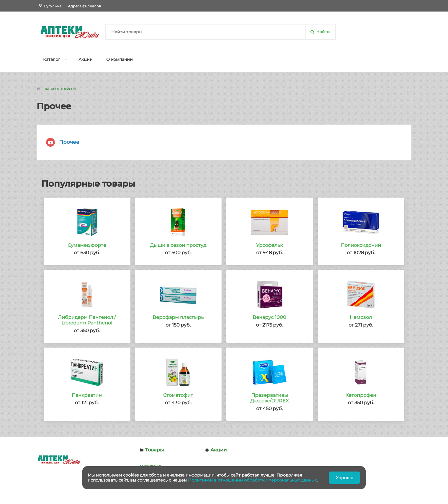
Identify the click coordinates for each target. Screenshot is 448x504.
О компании (120, 59)
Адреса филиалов (84, 6)
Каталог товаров (60, 89)
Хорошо (345, 478)
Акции (86, 59)
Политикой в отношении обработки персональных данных (252, 480)
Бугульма (53, 6)
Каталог (52, 59)
